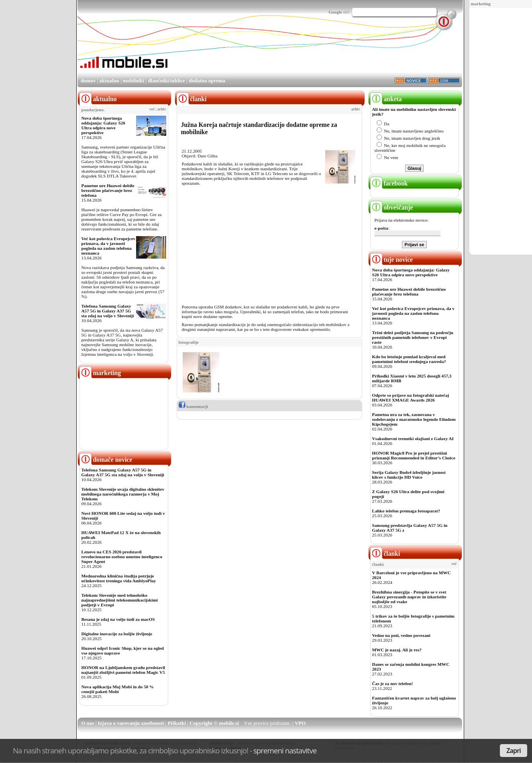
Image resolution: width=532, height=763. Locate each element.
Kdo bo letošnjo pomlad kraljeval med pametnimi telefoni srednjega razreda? (409, 359)
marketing (481, 4)
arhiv (162, 109)
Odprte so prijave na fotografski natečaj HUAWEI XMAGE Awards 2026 (411, 398)
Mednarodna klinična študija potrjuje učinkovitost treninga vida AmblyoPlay (119, 578)
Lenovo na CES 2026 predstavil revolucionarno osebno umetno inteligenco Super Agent (122, 557)
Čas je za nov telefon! (393, 683)
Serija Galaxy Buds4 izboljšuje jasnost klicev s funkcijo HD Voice (409, 475)
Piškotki (177, 723)
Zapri (514, 751)
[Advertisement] (498, 132)
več (152, 109)
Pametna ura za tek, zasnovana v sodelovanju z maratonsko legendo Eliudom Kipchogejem (414, 419)
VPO (300, 723)
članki (385, 554)
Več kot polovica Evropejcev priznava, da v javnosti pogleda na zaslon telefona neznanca (109, 246)
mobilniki (134, 81)
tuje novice (392, 260)
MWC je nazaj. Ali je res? (397, 650)
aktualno (109, 81)
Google (335, 12)
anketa (386, 99)
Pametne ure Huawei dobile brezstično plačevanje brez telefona (108, 190)
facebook (389, 183)
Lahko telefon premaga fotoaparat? (406, 511)
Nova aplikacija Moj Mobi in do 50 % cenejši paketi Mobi (118, 689)
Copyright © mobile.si (214, 723)
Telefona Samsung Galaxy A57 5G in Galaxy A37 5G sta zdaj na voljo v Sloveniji (108, 311)
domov (88, 81)
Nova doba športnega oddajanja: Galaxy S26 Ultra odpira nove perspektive (103, 125)
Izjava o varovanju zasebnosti (131, 723)
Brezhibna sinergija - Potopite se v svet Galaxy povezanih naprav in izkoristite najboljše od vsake (409, 597)
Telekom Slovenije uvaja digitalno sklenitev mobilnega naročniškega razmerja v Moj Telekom (123, 494)
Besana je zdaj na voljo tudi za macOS (118, 619)
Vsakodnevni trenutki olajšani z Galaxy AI (413, 439)
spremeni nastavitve (285, 750)
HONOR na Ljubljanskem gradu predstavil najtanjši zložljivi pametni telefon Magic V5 (123, 670)
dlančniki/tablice (166, 81)
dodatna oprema (207, 81)
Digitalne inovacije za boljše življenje (117, 634)
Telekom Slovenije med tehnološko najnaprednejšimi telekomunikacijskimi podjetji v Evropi (120, 600)
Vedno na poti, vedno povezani (401, 635)
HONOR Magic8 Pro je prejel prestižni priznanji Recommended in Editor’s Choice (414, 455)
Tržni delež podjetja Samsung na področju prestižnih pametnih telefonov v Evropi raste (413, 337)
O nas (88, 723)
